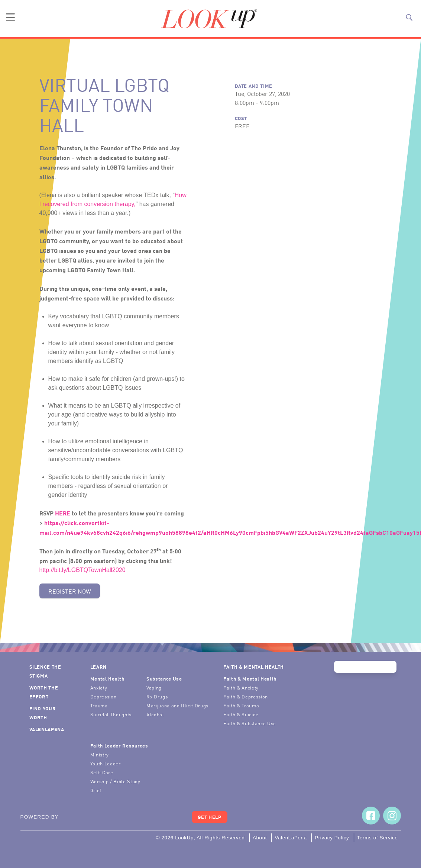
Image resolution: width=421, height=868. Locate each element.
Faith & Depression (246, 696)
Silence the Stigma (45, 671)
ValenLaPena (47, 729)
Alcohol (155, 714)
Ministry (100, 754)
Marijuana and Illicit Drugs (177, 705)
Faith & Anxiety (241, 687)
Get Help (209, 817)
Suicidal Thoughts (111, 714)
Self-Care (102, 772)
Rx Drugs (157, 696)
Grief (96, 790)
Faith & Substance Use (250, 723)
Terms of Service (378, 838)
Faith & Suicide (241, 714)
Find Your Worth (43, 713)
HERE (63, 513)
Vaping (154, 687)
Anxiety (99, 687)
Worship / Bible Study (115, 781)
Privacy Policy (332, 838)
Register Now (70, 591)
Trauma (99, 705)
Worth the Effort (44, 692)
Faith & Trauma (241, 705)
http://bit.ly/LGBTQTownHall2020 (82, 570)
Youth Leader (106, 763)
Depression (103, 696)
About (260, 838)
